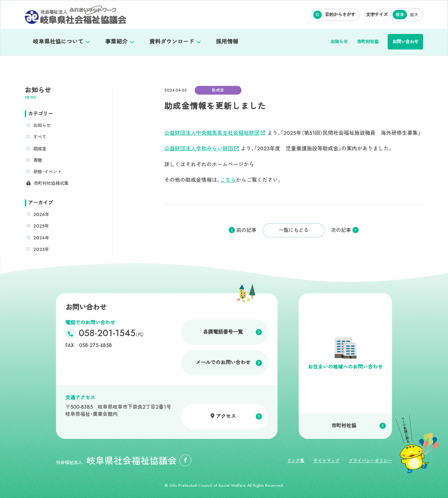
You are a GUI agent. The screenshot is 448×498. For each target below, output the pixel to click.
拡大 (414, 15)
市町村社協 (368, 42)
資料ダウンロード (172, 42)
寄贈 (38, 160)
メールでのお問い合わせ (223, 362)
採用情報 (227, 42)
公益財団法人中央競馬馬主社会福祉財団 (215, 133)
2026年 (41, 214)
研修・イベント (47, 172)
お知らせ (339, 42)
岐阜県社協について (58, 42)
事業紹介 (116, 42)
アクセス (226, 416)
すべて (40, 137)
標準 (400, 15)
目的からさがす (340, 15)
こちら (228, 180)
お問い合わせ (405, 42)
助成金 (40, 149)
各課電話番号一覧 (223, 332)
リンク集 (296, 461)
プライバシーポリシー (370, 461)
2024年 (41, 238)
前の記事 (246, 230)
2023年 (41, 249)
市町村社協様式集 (51, 183)
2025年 (41, 226)
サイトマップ (326, 461)
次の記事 (341, 230)
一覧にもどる (294, 230)
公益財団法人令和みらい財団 (201, 148)
